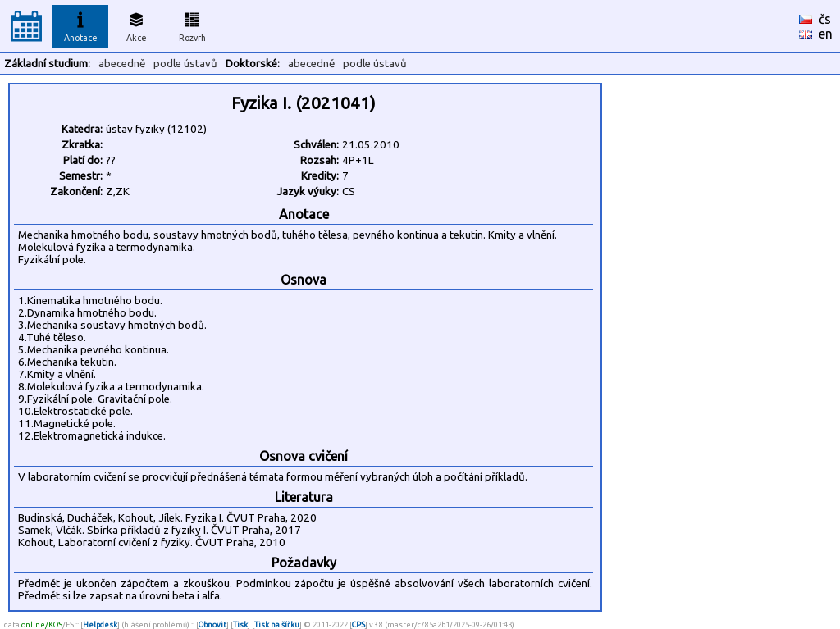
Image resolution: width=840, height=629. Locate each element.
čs (825, 19)
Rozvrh (192, 25)
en (826, 34)
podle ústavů (185, 64)
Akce (136, 25)
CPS (358, 624)
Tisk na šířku (277, 624)
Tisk (240, 624)
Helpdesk (100, 624)
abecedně (122, 64)
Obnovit (212, 624)
